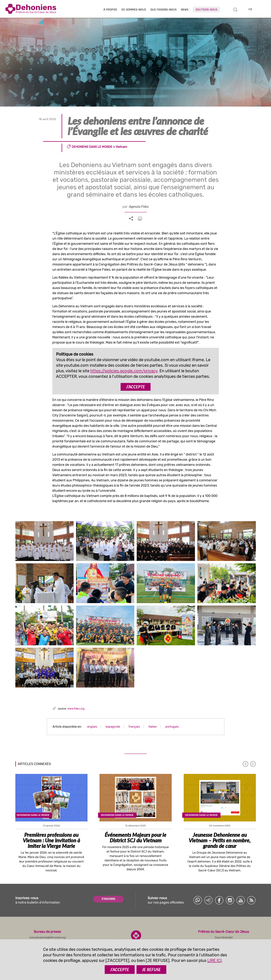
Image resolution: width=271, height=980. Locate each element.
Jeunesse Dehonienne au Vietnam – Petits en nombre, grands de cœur (220, 840)
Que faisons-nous (163, 10)
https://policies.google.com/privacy (124, 371)
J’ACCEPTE (136, 387)
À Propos (110, 10)
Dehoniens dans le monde (92, 147)
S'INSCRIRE (108, 899)
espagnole (113, 727)
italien (153, 727)
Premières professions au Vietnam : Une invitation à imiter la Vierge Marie (51, 840)
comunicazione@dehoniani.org (47, 938)
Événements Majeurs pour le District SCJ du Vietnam (135, 838)
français (134, 727)
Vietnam (121, 147)
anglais (92, 727)
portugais (172, 727)
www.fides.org (76, 709)
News (185, 10)
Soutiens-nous (206, 10)
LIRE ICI (214, 960)
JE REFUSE (151, 970)
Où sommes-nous (134, 10)
